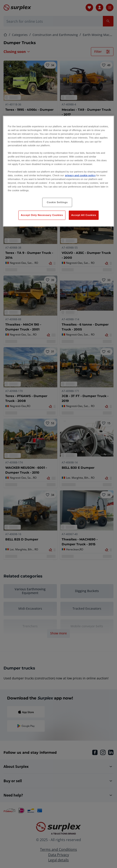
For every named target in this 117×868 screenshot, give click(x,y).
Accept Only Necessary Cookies (42, 215)
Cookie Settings (57, 202)
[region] (58, 171)
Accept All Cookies (84, 215)
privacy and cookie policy (80, 175)
